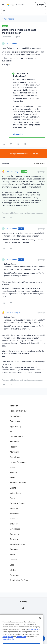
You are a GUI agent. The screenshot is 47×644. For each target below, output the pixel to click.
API (24, 608)
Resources (15, 513)
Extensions (15, 421)
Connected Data (17, 437)
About (13, 554)
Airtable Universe (18, 544)
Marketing (15, 452)
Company (14, 549)
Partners (14, 519)
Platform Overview (18, 411)
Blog (12, 565)
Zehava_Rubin (11, 44)
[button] (3, 5)
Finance (14, 473)
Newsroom (15, 575)
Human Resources (18, 462)
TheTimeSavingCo (13, 171)
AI (11, 432)
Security (24, 602)
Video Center (16, 493)
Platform (14, 406)
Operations (15, 457)
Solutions (14, 442)
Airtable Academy (18, 483)
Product (14, 447)
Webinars (14, 508)
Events (13, 488)
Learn (13, 477)
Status (13, 570)
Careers (13, 560)
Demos (13, 498)
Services (14, 524)
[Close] (40, 623)
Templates (15, 539)
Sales (12, 467)
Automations (9, 19)
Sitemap (23, 614)
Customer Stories (18, 503)
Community (15, 534)
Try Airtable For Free (19, 580)
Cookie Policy (33, 634)
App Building (16, 426)
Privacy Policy (8, 641)
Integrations (15, 416)
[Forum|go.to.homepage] (15, 5)
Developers (15, 529)
